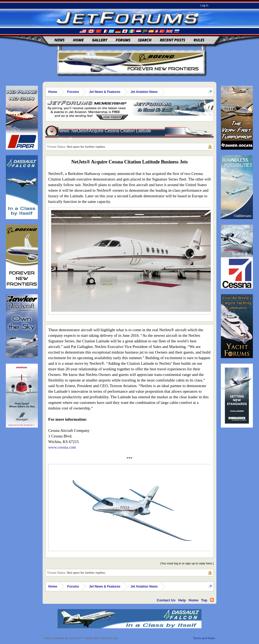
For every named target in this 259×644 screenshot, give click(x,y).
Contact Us (166, 600)
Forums (123, 40)
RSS (212, 600)
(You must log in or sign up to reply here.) (187, 563)
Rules (199, 40)
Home (78, 40)
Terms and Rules (204, 638)
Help (182, 600)
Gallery (100, 40)
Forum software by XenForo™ (81, 638)
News (60, 40)
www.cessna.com (62, 447)
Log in (204, 5)
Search (145, 40)
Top (204, 600)
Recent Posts (173, 40)
